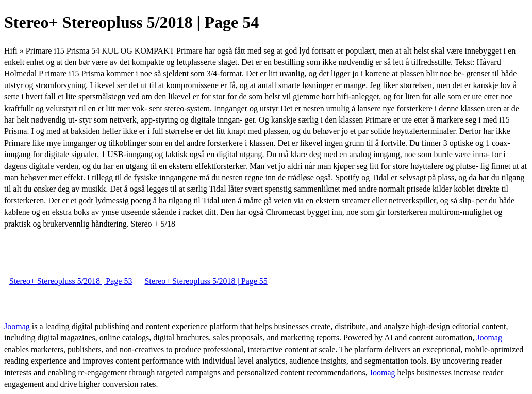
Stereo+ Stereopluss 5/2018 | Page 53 (71, 281)
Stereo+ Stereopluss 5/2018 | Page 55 (206, 281)
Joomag (18, 326)
